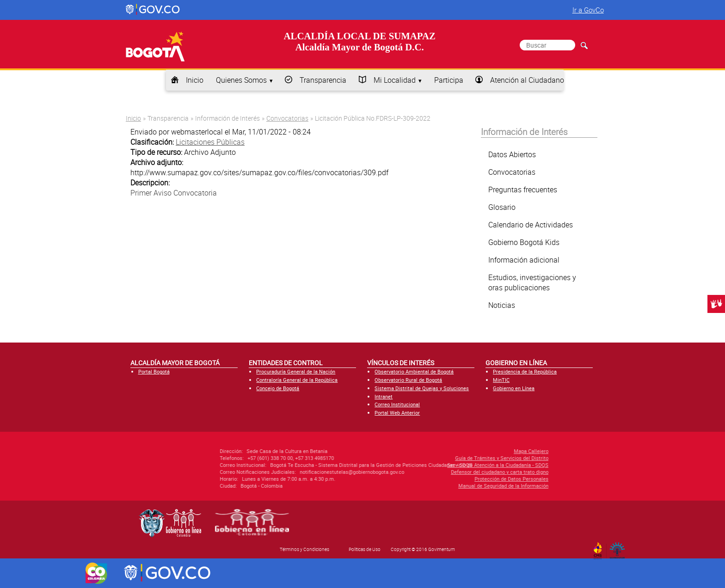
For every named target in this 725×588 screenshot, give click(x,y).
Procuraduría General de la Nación (296, 371)
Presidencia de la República (525, 371)
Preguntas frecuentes (523, 190)
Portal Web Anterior (397, 413)
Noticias (502, 305)
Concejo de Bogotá (278, 388)
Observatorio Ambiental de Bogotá (414, 371)
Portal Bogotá (154, 371)
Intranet (384, 396)
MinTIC (501, 380)
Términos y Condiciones (304, 549)
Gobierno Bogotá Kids (524, 242)
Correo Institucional (397, 404)
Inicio (195, 80)
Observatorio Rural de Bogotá (408, 380)
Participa (449, 80)
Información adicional (524, 260)
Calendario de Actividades (531, 225)
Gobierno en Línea (514, 388)
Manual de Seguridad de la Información (449, 486)
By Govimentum (619, 548)
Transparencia (323, 80)
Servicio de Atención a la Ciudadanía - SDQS (443, 465)
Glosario (502, 207)
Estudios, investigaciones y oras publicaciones (532, 282)
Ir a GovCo (588, 10)
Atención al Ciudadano (527, 80)
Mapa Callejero (476, 451)
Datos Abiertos (512, 154)
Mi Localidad (395, 80)
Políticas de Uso (365, 549)
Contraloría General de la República (297, 380)
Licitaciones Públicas (210, 142)
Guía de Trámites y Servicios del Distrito (447, 458)
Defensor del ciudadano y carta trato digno (445, 472)
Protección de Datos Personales (457, 479)
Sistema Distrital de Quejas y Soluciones (422, 388)
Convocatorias (287, 118)
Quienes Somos (241, 80)
